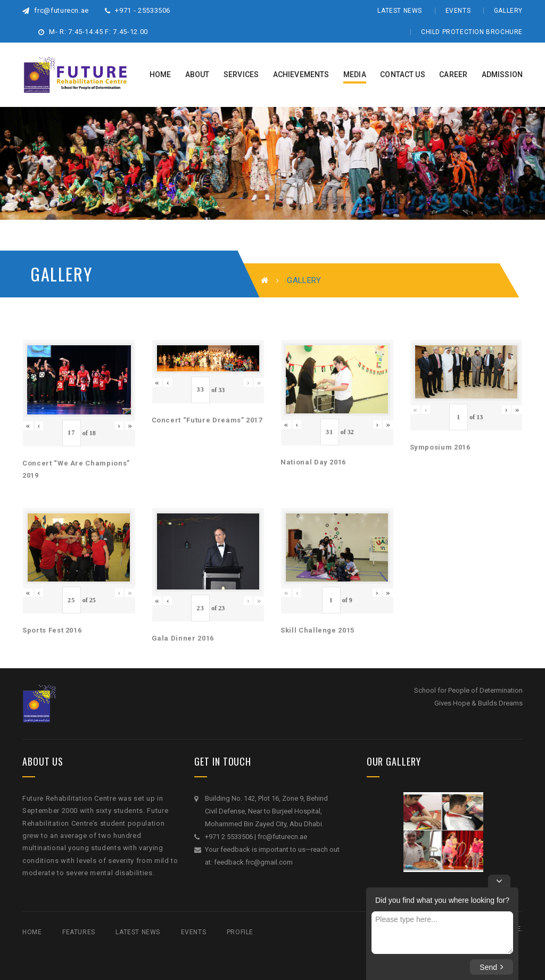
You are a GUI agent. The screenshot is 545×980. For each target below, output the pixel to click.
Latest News (400, 11)
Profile (240, 932)
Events (458, 11)
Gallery (508, 11)
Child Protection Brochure (472, 32)
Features (79, 932)
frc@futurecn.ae (56, 10)
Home (32, 932)
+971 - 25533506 (138, 10)
